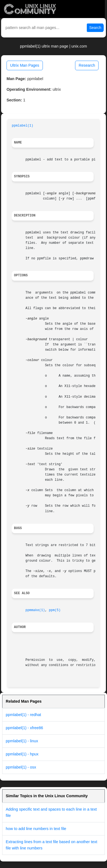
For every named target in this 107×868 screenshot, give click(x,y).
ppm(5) (55, 610)
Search (95, 28)
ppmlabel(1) (23, 126)
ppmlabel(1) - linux (22, 741)
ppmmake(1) (35, 610)
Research (87, 65)
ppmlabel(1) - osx (21, 767)
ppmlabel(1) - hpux (22, 754)
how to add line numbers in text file (36, 829)
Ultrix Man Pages (25, 65)
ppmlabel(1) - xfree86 (24, 728)
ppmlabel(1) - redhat (23, 715)
